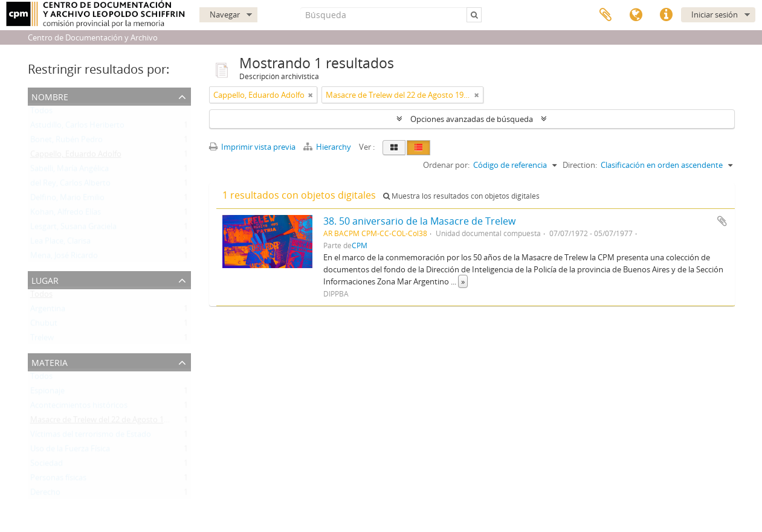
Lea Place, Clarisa (60, 243)
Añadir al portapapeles (722, 221)
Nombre (50, 96)
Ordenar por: (446, 165)
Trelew (42, 340)
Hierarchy (328, 147)
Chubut (44, 325)
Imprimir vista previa (252, 147)
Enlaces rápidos (666, 15)
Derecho (45, 495)
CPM (360, 245)
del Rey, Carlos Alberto (70, 185)
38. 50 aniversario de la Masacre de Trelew (419, 221)
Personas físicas (58, 480)
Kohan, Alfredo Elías (66, 214)
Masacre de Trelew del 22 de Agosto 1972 (103, 422)
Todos (41, 113)
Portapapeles (605, 15)
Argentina (48, 311)
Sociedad (47, 466)
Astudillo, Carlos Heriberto (77, 127)
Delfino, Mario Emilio (67, 200)
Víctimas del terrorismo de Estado (91, 437)
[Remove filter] (311, 95)
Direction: (580, 165)
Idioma (636, 15)
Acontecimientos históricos (79, 408)
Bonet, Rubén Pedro (66, 142)
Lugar (45, 279)
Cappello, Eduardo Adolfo (76, 156)
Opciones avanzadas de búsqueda (472, 119)
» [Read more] (463, 281)
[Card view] (394, 148)
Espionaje (47, 393)
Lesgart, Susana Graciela (73, 229)
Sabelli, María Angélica (69, 171)
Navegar (225, 14)
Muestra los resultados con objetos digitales (461, 196)
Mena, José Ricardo (64, 258)
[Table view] (418, 148)
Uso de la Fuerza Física (70, 451)
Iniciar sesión (715, 14)
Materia (50, 361)
